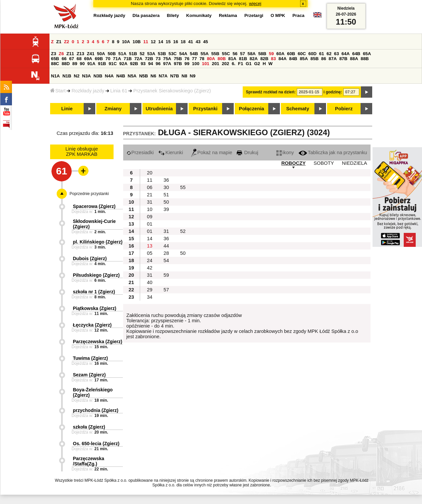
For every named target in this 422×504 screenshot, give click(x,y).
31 (150, 202)
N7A (163, 76)
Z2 (67, 42)
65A (367, 54)
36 (166, 180)
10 (150, 209)
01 (150, 224)
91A (91, 64)
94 (151, 64)
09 (150, 217)
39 (166, 209)
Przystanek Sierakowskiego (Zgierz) (172, 91)
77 (194, 59)
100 (196, 64)
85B (314, 59)
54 (166, 260)
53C (173, 54)
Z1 (59, 42)
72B (149, 59)
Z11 (70, 54)
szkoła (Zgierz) (89, 427)
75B (178, 59)
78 (202, 59)
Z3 (54, 54)
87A (333, 59)
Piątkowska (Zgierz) (95, 308)
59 (271, 54)
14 (161, 42)
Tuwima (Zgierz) (91, 358)
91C (113, 64)
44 (166, 246)
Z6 (61, 54)
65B (55, 59)
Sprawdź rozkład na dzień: (271, 92)
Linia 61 (119, 91)
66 (64, 59)
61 (322, 54)
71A (117, 59)
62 (329, 54)
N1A (56, 76)
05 (150, 253)
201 (215, 64)
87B (343, 59)
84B (293, 59)
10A (126, 42)
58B (262, 54)
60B (291, 54)
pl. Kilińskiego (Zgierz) (98, 242)
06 (150, 187)
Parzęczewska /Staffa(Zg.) (89, 461)
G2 (257, 64)
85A (304, 59)
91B (102, 64)
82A (254, 59)
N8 (184, 76)
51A (122, 54)
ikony (285, 152)
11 (146, 42)
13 (150, 246)
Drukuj (247, 152)
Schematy (298, 109)
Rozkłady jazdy (88, 91)
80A (211, 59)
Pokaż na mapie (211, 152)
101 (206, 64)
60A (280, 54)
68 (79, 59)
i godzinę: (333, 92)
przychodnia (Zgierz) (96, 410)
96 (158, 64)
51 (166, 195)
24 (150, 260)
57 (243, 54)
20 (150, 173)
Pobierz (344, 109)
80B (221, 59)
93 (143, 64)
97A (167, 64)
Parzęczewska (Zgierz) (98, 342)
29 (150, 290)
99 (187, 64)
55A (205, 54)
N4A (109, 76)
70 (108, 59)
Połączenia (252, 109)
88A (354, 59)
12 (153, 42)
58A (252, 54)
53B (162, 54)
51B (133, 54)
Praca (298, 15)
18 (183, 42)
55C (226, 54)
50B (112, 54)
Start (58, 91)
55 (183, 187)
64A (346, 54)
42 (150, 268)
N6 (153, 76)
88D (66, 64)
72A (138, 59)
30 (166, 187)
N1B (67, 76)
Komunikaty (199, 15)
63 (337, 54)
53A (151, 54)
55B (215, 54)
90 (82, 64)
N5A (132, 76)
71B (127, 59)
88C (55, 64)
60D (312, 54)
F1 (241, 64)
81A (232, 59)
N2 (77, 76)
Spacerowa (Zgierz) (94, 206)
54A (183, 54)
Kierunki (171, 152)
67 (72, 59)
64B (356, 54)
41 (191, 42)
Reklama (228, 15)
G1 (249, 64)
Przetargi (254, 15)
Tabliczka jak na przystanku (333, 152)
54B (194, 54)
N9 (193, 76)
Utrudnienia (159, 109)
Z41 (90, 54)
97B (178, 64)
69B (99, 59)
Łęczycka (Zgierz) (92, 325)
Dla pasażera (146, 15)
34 (150, 297)
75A (167, 59)
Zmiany (113, 109)
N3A (86, 76)
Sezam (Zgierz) (89, 375)
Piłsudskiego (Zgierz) (96, 275)
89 (75, 64)
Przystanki (205, 109)
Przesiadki (140, 152)
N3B (98, 76)
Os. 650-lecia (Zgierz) (96, 444)
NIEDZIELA (355, 163)
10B (136, 42)
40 (150, 282)
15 (168, 42)
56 (235, 54)
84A (283, 59)
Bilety (173, 15)
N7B (174, 76)
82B (264, 59)
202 (225, 64)
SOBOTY (324, 163)
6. (234, 64)
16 (176, 42)
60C (302, 54)
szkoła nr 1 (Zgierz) (94, 292)
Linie (67, 109)
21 (150, 195)
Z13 (81, 54)
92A (123, 64)
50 (166, 202)
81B (243, 59)
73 (158, 59)
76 (187, 59)
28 (166, 253)
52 (142, 54)
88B (365, 59)
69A (88, 59)
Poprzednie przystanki (89, 194)
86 (324, 59)
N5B (144, 76)
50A (101, 54)
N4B (121, 76)
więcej (255, 3)
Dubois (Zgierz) (90, 258)
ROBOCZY (293, 163)
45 (206, 42)
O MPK (278, 15)
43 (198, 42)
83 (273, 59)
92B (134, 64)
